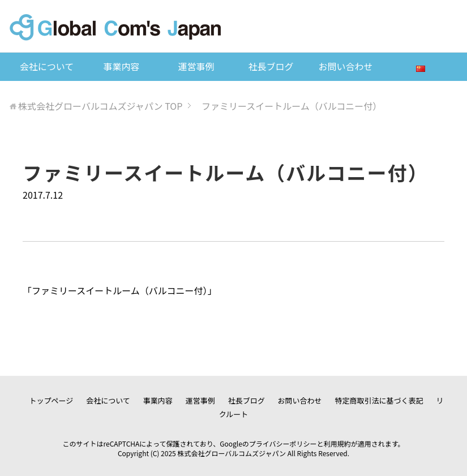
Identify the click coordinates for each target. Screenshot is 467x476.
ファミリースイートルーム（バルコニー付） (119, 290)
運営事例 (196, 66)
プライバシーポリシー (283, 443)
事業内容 (121, 66)
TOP (100, 106)
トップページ (52, 400)
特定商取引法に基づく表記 (379, 400)
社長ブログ (271, 66)
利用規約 (337, 443)
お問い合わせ (345, 66)
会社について (47, 66)
